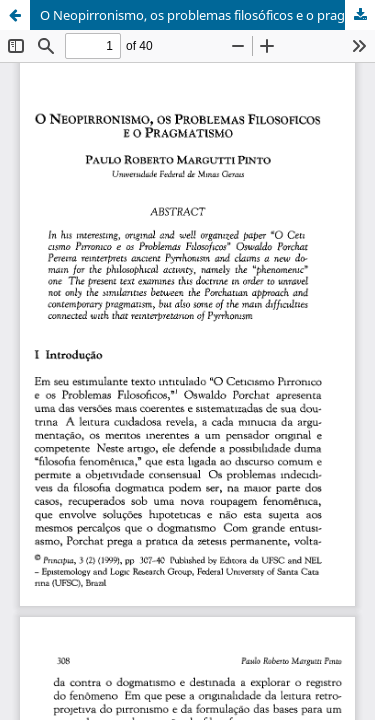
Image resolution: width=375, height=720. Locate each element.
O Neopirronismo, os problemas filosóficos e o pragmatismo (207, 15)
